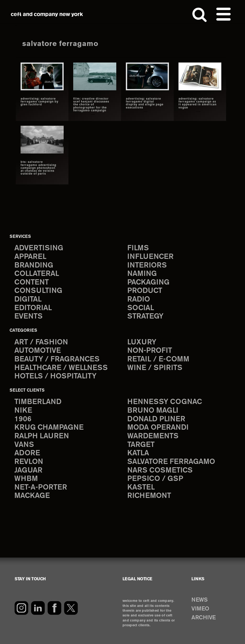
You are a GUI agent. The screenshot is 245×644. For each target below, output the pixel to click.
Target (141, 445)
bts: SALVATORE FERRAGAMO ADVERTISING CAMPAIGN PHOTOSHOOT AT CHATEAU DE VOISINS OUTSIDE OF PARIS (38, 168)
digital (28, 299)
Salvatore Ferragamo (171, 462)
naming (142, 274)
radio (139, 299)
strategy (145, 316)
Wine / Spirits (155, 368)
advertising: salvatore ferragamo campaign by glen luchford (39, 102)
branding (34, 265)
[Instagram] (21, 608)
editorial (33, 308)
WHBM (26, 479)
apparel (30, 257)
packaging (148, 282)
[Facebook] (54, 608)
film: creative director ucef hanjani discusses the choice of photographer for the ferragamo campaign (91, 105)
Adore (27, 453)
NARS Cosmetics (160, 470)
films (138, 248)
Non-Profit (150, 351)
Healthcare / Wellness (61, 368)
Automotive (38, 351)
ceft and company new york (47, 14)
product (145, 291)
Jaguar (28, 470)
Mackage (32, 496)
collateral (37, 274)
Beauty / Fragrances (57, 359)
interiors (147, 265)
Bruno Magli (153, 411)
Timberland (38, 402)
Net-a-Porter (41, 487)
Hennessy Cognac (165, 402)
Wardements (153, 436)
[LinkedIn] (38, 608)
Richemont (149, 496)
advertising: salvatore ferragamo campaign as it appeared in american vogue (198, 103)
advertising (39, 248)
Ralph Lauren (42, 436)
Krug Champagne (49, 428)
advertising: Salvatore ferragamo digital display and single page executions (145, 103)
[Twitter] (71, 608)
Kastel (141, 487)
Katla (138, 453)
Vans (24, 445)
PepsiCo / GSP (155, 479)
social (141, 308)
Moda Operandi (158, 428)
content (32, 282)
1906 (23, 419)
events (28, 316)
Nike (23, 411)
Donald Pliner (156, 419)
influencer (150, 257)
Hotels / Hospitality (55, 376)
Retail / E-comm (158, 359)
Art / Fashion (41, 342)
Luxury (142, 342)
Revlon (29, 462)
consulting (38, 291)
